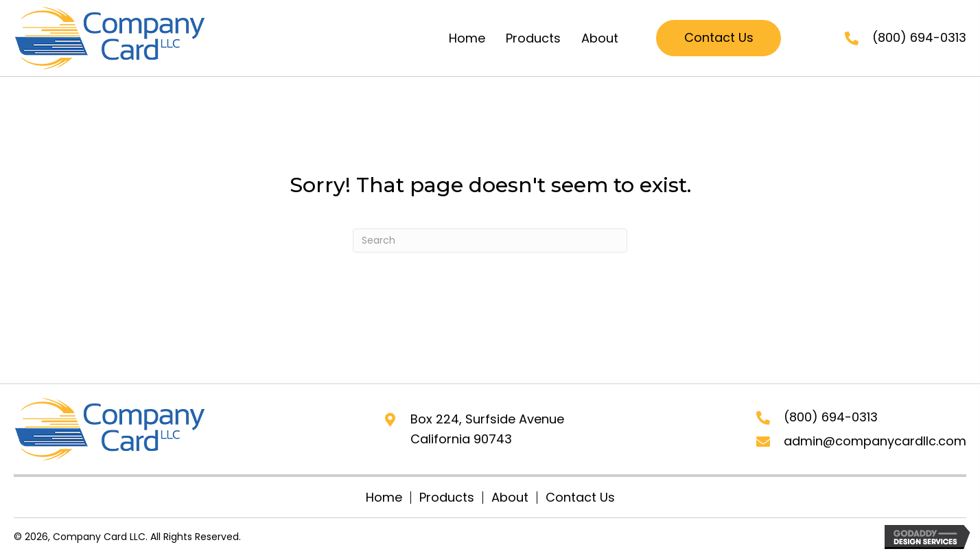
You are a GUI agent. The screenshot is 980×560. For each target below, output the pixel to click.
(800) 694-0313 (919, 37)
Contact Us (580, 498)
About (510, 498)
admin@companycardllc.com (875, 441)
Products (447, 498)
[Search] (490, 241)
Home (384, 498)
